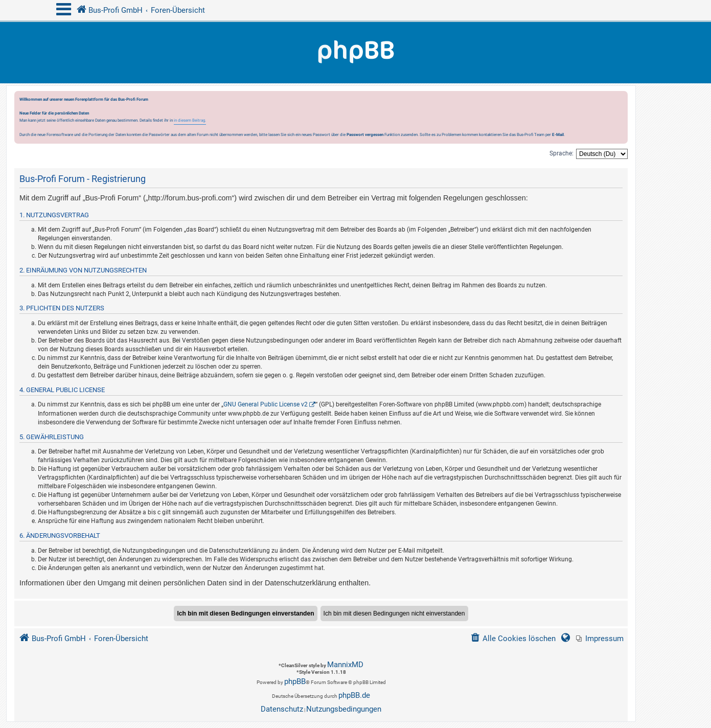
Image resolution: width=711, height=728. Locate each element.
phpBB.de (354, 695)
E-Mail (558, 134)
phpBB (295, 681)
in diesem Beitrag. (190, 120)
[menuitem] (600, 639)
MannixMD (345, 665)
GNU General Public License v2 (266, 404)
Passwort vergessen (365, 134)
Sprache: (561, 153)
